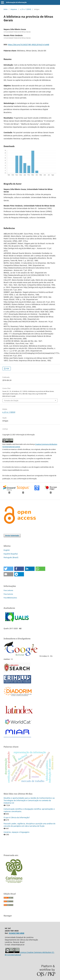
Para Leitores (8, 590)
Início (6, 9)
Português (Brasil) (11, 557)
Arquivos (14, 9)
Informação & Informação (16, 2)
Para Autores (8, 594)
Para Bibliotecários (10, 598)
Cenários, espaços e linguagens (17, 832)
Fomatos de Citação (11, 400)
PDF (7, 369)
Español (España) (11, 554)
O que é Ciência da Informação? (17, 817)
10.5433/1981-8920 (16, 933)
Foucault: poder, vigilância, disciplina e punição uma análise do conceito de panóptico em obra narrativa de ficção (29, 825)
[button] (8, 569)
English (7, 550)
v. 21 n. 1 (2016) (26, 9)
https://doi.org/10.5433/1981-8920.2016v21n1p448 (28, 45)
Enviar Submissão (12, 536)
